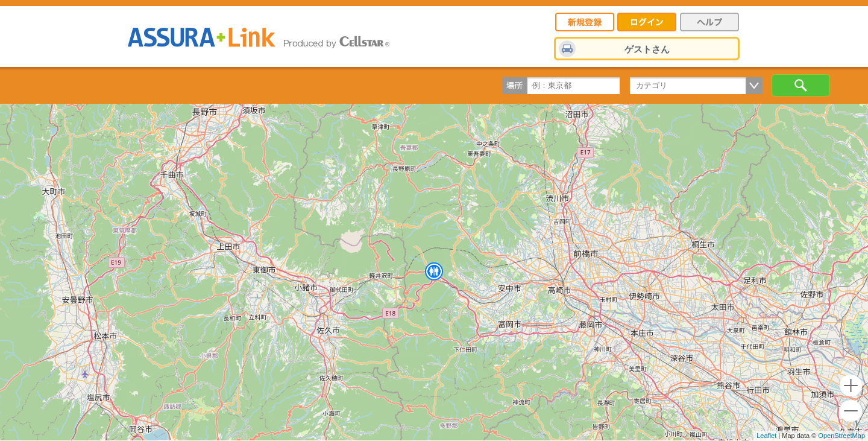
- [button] (851, 411)
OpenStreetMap (841, 436)
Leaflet (766, 436)
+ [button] (851, 386)
